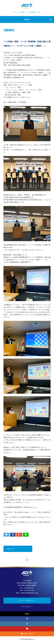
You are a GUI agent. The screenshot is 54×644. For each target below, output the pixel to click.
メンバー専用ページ (22, 12)
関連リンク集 (36, 12)
